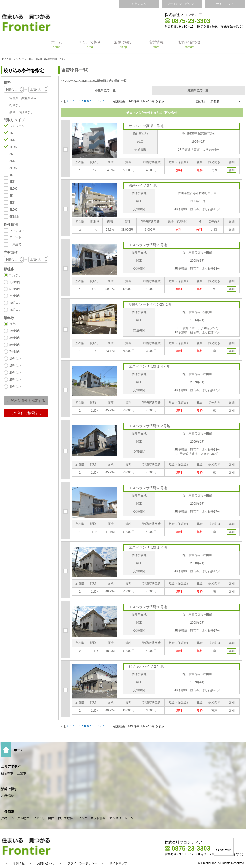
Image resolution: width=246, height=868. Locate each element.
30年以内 (16, 387)
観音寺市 (7, 773)
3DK (12, 182)
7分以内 (15, 296)
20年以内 (16, 373)
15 (104, 101)
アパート (15, 237)
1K (11, 133)
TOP (5, 59)
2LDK (13, 168)
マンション (17, 231)
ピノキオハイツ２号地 (146, 666)
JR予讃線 (8, 796)
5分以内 (15, 289)
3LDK (13, 189)
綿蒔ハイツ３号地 (143, 185)
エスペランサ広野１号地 (148, 547)
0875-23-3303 (188, 21)
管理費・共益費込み (23, 98)
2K (11, 154)
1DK (12, 140)
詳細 (232, 170)
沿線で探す (9, 789)
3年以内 (15, 338)
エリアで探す (11, 767)
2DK (12, 161)
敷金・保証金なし (21, 112)
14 (100, 101)
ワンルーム (17, 126)
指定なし (15, 275)
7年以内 (15, 352)
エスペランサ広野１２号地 (150, 426)
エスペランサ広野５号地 (148, 245)
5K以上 (14, 217)
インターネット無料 (92, 818)
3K (11, 175)
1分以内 (15, 282)
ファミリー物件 (43, 818)
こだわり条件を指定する (26, 401)
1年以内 (15, 331)
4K (11, 196)
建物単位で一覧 (198, 90)
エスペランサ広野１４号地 (150, 366)
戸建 (4, 818)
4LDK (13, 210)
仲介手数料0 (66, 818)
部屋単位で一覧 (105, 90)
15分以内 (16, 310)
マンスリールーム (121, 818)
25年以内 (16, 380)
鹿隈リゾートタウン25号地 (150, 304)
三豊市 (22, 773)
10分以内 (16, 303)
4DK (12, 203)
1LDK (13, 147)
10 (92, 101)
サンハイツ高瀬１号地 (146, 126)
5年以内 (15, 345)
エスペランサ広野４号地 (148, 488)
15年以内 (16, 366)
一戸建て (15, 244)
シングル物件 (20, 818)
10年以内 (16, 359)
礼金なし (15, 105)
